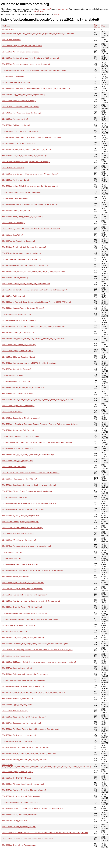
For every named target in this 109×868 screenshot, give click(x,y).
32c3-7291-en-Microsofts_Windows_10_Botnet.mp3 (21, 802)
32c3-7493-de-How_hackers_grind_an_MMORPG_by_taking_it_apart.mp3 (29, 363)
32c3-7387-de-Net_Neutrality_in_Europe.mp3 (19, 241)
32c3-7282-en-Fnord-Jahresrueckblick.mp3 (18, 394)
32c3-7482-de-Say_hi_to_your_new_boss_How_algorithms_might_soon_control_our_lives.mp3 (37, 442)
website (57, 14)
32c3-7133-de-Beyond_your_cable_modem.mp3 (20, 320)
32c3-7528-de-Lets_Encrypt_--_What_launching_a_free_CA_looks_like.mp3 (30, 174)
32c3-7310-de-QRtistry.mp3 (12, 552)
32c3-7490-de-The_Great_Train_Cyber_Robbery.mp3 (22, 113)
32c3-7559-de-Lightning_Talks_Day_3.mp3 (18, 351)
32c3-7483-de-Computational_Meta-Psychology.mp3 (21, 418)
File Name (6, 26)
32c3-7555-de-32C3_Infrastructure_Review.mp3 (20, 815)
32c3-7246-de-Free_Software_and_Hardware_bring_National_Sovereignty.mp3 (31, 601)
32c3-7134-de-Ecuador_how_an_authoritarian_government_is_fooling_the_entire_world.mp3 (36, 88)
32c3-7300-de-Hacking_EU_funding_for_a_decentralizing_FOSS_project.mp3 (30, 58)
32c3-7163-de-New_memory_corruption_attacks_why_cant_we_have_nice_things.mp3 (34, 272)
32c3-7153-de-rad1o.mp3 (11, 40)
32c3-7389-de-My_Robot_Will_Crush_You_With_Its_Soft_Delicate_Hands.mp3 (31, 229)
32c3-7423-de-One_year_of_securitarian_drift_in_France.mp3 (25, 156)
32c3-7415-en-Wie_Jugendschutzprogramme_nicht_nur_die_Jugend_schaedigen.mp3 (34, 326)
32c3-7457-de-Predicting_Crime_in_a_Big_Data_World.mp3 (24, 790)
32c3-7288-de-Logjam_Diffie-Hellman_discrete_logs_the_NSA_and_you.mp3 (30, 186)
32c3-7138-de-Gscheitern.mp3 (13, 168)
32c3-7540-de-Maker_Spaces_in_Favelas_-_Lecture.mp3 (23, 509)
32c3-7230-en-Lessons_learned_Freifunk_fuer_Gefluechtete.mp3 (26, 284)
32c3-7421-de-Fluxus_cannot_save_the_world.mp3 (21, 436)
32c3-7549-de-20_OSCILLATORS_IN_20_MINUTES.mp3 (23, 583)
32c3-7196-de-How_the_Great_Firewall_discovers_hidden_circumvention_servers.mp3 (34, 70)
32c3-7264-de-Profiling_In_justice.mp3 (16, 125)
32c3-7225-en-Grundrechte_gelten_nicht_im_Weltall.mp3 (23, 686)
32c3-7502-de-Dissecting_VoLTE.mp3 (16, 82)
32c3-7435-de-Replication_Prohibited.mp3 (17, 699)
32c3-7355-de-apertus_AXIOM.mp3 (15, 497)
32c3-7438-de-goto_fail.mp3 (12, 375)
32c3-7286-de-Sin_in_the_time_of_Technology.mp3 (21, 796)
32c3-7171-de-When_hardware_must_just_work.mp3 (21, 259)
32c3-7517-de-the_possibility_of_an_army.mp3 (19, 625)
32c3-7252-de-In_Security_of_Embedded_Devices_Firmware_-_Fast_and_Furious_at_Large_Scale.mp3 (40, 424)
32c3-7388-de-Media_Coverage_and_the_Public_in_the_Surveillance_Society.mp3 (32, 570)
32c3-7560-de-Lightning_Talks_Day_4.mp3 (18, 772)
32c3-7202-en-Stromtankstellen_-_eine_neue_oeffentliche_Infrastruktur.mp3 (30, 619)
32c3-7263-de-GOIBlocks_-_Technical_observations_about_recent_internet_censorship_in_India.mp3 (39, 662)
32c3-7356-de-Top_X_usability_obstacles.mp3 (19, 735)
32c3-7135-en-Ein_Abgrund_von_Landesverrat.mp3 (21, 131)
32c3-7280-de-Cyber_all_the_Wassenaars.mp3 (19, 845)
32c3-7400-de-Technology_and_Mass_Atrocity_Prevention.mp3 (25, 674)
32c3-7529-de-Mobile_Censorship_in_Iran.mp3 (19, 101)
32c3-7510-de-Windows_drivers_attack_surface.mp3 (21, 52)
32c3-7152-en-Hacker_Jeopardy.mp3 (16, 577)
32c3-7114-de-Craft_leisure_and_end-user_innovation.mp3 (24, 638)
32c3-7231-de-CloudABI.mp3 (13, 235)
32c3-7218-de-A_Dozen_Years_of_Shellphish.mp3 (20, 516)
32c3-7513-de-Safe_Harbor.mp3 (14, 467)
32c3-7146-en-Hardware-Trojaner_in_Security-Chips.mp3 (23, 308)
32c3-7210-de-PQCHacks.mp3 (13, 76)
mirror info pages (38, 11)
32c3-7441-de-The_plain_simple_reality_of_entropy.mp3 (23, 589)
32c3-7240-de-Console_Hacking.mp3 (16, 278)
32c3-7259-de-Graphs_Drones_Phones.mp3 (18, 406)
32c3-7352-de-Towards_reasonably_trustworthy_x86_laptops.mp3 (26, 64)
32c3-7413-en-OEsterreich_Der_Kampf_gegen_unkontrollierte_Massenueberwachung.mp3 (35, 644)
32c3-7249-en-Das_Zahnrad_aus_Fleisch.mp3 (19, 345)
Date (103, 26)
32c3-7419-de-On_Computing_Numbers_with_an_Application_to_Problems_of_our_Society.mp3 (37, 650)
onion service (63, 9)
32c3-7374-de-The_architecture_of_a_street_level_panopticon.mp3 (27, 546)
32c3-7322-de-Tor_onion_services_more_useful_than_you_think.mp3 (27, 839)
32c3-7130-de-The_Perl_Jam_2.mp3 (15, 180)
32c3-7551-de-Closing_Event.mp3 (14, 821)
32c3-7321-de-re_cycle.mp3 (12, 412)
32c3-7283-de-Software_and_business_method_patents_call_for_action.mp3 (30, 204)
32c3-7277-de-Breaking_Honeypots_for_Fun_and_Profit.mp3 (24, 760)
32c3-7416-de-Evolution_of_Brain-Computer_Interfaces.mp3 (24, 247)
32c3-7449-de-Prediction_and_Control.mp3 (18, 534)
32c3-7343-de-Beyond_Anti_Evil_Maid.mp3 (18, 430)
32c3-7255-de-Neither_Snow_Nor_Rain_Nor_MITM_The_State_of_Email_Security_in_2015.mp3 (37, 400)
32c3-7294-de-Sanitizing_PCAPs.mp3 (16, 381)
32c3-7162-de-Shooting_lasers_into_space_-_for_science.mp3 (25, 265)
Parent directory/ (8, 29)
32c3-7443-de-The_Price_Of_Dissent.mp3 (17, 448)
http (43, 9)
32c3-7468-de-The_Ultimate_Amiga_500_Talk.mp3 (21, 107)
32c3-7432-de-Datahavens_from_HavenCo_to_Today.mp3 (23, 680)
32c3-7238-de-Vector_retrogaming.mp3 (16, 314)
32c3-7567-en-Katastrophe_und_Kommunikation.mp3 (22, 723)
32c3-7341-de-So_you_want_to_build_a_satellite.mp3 (22, 253)
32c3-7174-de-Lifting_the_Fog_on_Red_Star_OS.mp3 (22, 46)
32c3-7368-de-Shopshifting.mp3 (14, 223)
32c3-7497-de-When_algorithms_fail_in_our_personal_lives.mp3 (26, 747)
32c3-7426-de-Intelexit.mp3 (12, 558)
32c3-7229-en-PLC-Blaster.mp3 (14, 296)
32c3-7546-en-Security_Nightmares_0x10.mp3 (19, 827)
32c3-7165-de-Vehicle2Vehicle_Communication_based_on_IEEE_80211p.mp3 (31, 473)
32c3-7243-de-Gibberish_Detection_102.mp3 (18, 357)
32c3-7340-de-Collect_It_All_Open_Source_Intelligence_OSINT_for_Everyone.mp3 (32, 808)
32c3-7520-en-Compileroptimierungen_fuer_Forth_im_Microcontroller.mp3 (29, 485)
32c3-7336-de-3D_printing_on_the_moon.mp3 (19, 540)
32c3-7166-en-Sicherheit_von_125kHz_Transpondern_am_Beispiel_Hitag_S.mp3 (32, 137)
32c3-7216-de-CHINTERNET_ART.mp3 (16, 778)
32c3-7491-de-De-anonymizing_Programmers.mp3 (21, 522)
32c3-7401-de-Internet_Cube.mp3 (14, 631)
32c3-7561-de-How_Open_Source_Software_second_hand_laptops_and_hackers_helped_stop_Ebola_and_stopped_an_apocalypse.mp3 (47, 766)
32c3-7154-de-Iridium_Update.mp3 (15, 198)
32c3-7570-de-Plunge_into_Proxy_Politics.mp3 (19, 143)
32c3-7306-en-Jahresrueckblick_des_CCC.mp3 (19, 479)
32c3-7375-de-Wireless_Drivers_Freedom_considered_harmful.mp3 (27, 491)
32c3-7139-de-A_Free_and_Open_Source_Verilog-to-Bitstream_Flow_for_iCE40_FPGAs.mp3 (36, 302)
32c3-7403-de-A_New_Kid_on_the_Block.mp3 (19, 741)
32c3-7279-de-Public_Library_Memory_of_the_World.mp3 (23, 217)
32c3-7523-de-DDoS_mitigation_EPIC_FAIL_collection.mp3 (24, 717)
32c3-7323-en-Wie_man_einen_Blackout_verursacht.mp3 (23, 784)
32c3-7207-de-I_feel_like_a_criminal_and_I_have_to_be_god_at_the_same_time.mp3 (33, 693)
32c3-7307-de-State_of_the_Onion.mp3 (16, 369)
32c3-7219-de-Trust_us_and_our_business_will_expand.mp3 (24, 595)
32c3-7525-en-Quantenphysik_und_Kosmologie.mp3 (21, 192)
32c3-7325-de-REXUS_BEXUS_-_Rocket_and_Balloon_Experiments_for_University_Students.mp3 (38, 34)
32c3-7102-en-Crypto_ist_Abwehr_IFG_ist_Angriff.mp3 (22, 607)
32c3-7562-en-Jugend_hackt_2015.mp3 (17, 211)
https (47, 9)
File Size (96, 26)
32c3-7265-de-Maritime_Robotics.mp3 (16, 656)
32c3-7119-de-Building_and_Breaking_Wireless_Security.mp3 (25, 613)
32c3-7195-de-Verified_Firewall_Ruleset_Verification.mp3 (23, 388)
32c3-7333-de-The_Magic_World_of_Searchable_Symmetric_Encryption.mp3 (30, 729)
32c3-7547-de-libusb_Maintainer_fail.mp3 (17, 668)
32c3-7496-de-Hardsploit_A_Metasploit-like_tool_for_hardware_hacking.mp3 (30, 503)
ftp (51, 9)
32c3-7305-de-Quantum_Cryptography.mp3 (18, 333)
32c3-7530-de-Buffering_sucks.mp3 (15, 711)
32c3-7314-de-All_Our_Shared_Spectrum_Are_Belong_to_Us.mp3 (26, 150)
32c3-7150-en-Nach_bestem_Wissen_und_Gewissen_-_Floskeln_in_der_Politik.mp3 (33, 339)
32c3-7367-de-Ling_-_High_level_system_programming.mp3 (24, 95)
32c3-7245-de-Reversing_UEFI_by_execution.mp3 (20, 564)
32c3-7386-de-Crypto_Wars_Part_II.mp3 (17, 705)
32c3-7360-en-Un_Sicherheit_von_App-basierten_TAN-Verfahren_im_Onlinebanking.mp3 (35, 290)
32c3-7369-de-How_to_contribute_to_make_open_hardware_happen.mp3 (29, 754)
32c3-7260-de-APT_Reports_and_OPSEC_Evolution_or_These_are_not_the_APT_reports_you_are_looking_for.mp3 (45, 833)
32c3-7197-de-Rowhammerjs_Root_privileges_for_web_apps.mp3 (26, 162)
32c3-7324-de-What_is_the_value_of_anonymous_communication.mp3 (28, 455)
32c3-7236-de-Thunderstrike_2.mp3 (15, 119)
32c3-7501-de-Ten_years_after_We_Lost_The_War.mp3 (22, 528)
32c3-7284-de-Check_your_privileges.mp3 (17, 461)
